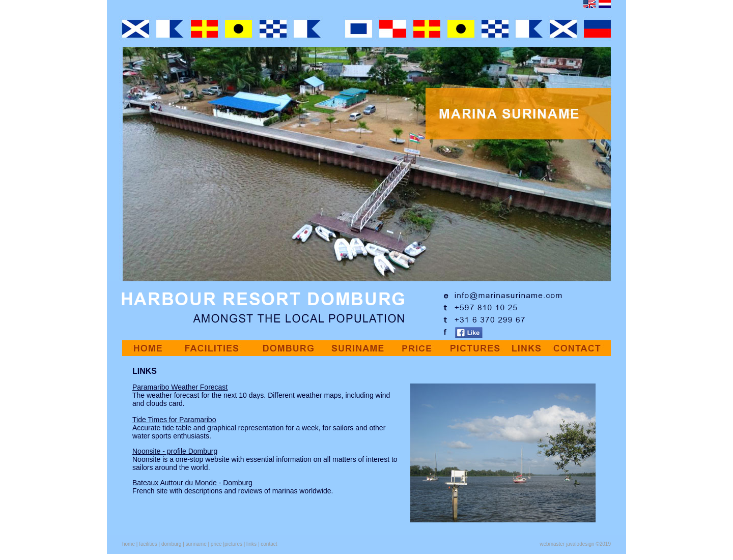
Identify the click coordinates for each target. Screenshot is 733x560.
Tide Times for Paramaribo (174, 420)
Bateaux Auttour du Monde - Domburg (192, 483)
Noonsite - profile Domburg (175, 451)
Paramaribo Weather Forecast (180, 387)
